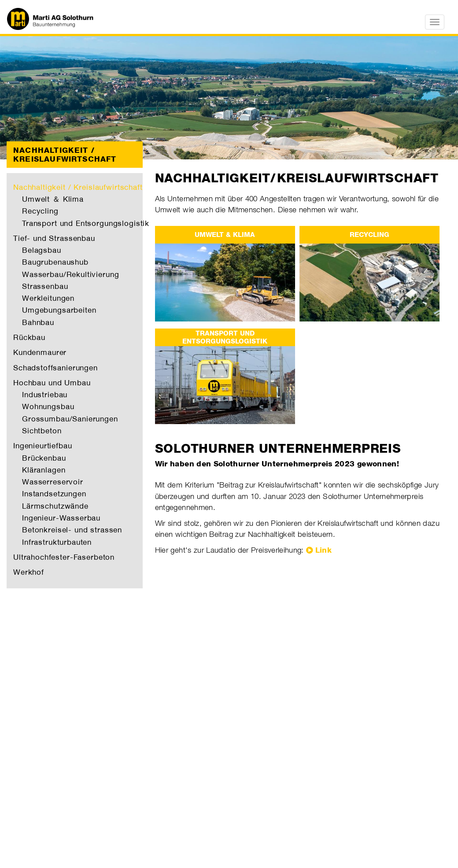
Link (323, 550)
